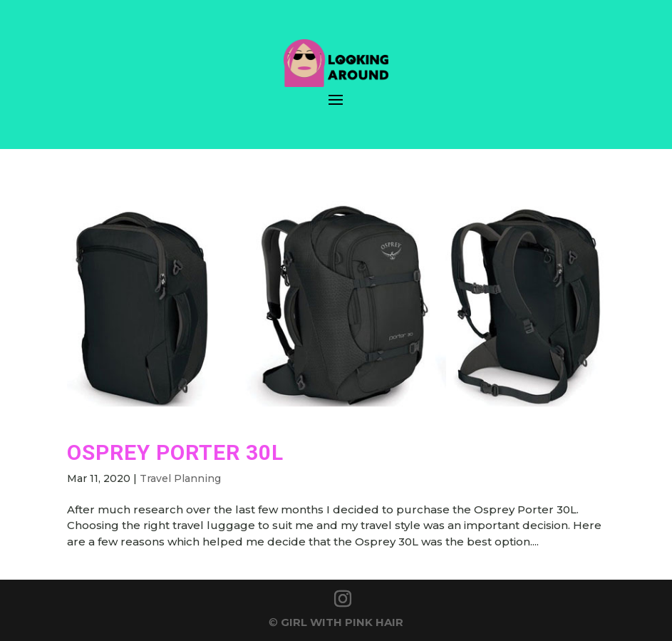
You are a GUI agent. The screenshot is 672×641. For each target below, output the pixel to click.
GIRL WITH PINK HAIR (342, 622)
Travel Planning (180, 478)
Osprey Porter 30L (175, 452)
